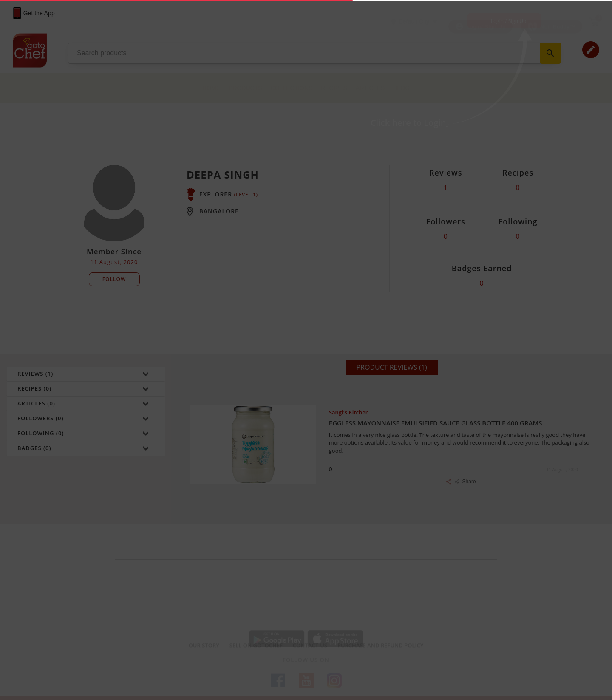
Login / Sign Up (509, 21)
